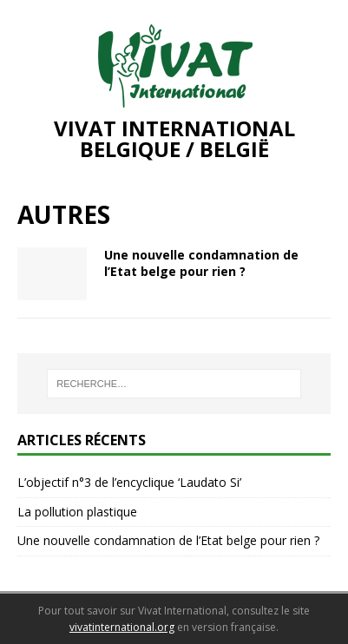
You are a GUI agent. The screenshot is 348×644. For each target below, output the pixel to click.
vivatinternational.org (122, 627)
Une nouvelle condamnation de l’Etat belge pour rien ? (201, 263)
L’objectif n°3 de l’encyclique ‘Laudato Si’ (129, 482)
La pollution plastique (77, 512)
